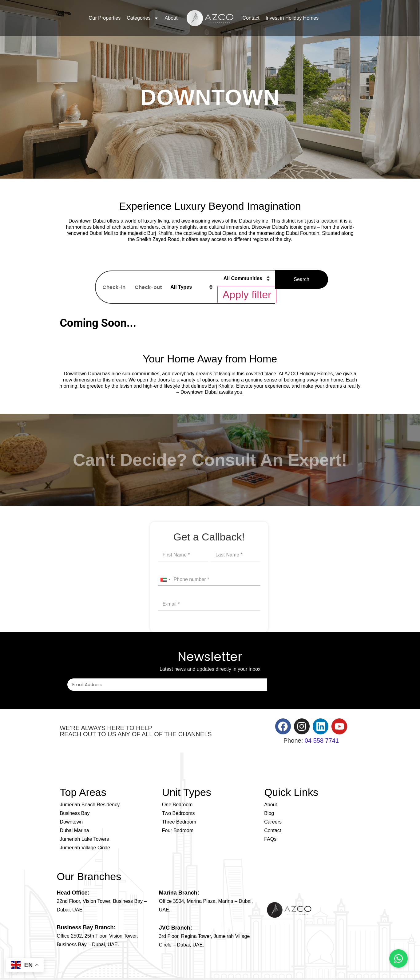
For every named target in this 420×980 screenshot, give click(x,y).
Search (301, 279)
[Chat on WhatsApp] (398, 958)
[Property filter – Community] (247, 279)
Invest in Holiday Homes (292, 18)
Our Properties (105, 18)
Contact (251, 18)
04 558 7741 (322, 741)
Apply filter (247, 294)
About (171, 18)
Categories (143, 18)
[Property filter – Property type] (192, 287)
